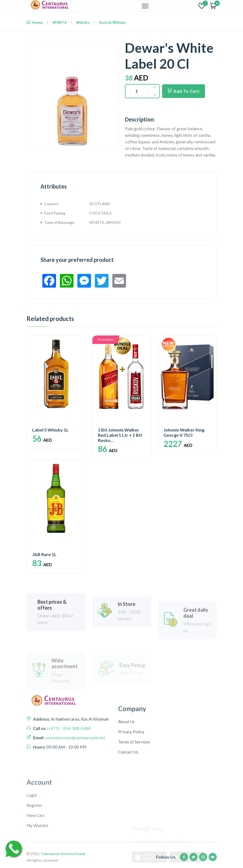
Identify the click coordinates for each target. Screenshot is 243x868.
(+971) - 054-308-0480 (69, 762)
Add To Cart (184, 91)
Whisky (83, 22)
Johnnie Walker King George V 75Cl (184, 432)
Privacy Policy (131, 774)
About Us (126, 764)
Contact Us (128, 794)
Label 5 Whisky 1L (50, 430)
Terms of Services (134, 784)
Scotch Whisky (112, 22)
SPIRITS (59, 22)
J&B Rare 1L (44, 554)
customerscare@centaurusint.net (75, 772)
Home (35, 22)
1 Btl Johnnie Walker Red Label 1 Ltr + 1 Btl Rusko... (120, 435)
